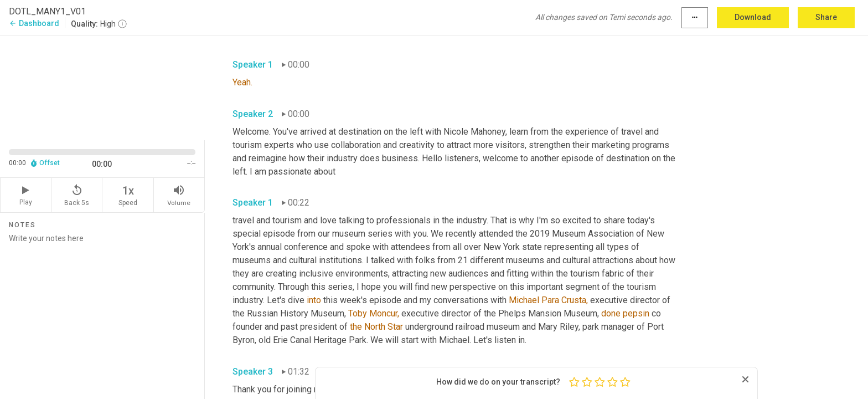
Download (753, 17)
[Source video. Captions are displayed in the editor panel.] (102, 87)
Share (826, 17)
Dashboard (34, 23)
